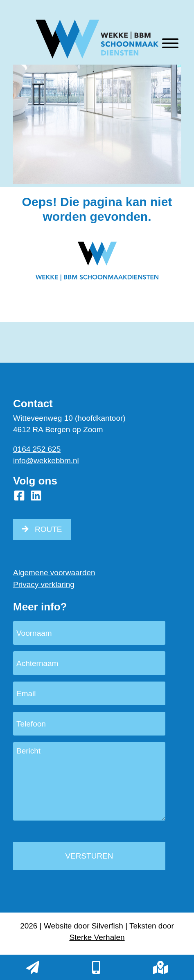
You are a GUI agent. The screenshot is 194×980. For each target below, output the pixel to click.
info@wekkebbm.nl (46, 461)
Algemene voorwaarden (54, 573)
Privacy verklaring (44, 584)
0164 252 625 (37, 449)
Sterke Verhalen (97, 937)
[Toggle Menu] (170, 43)
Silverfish (107, 926)
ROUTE (48, 529)
